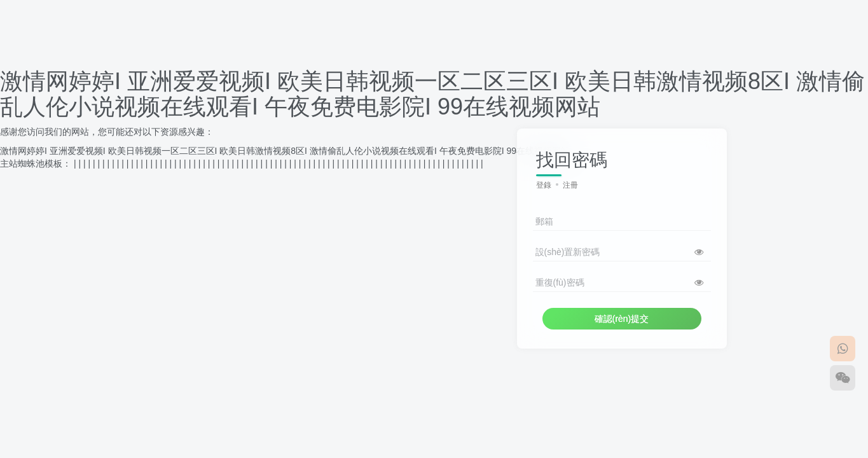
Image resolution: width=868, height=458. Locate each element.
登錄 (544, 185)
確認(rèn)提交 (622, 319)
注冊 (570, 185)
